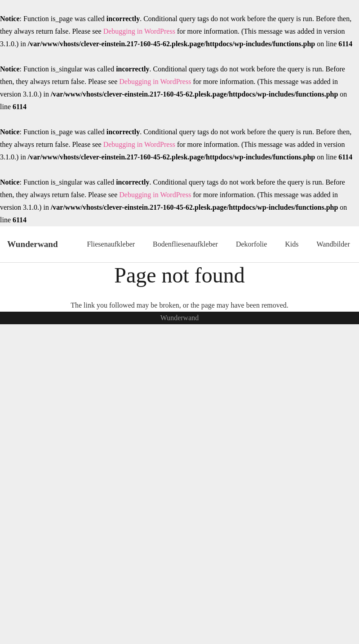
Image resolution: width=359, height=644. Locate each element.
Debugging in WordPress (139, 31)
